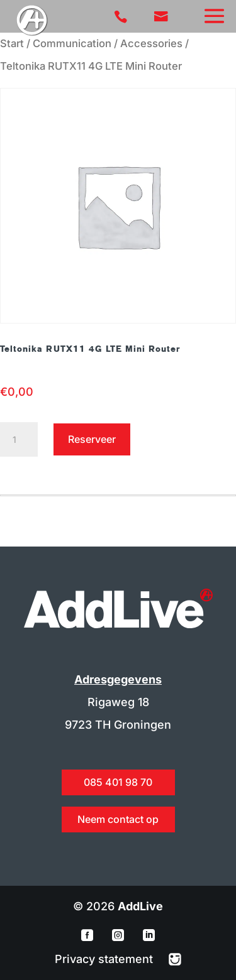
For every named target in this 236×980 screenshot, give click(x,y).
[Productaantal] (19, 440)
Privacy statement (105, 959)
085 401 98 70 (118, 782)
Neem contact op (118, 819)
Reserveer (92, 439)
